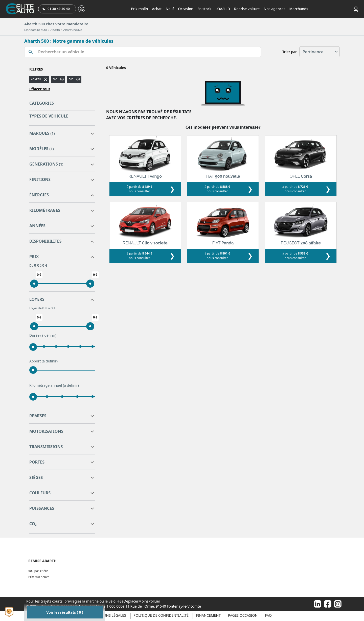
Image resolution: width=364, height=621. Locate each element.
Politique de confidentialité (161, 615)
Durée (43, 335)
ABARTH (36, 79)
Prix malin (139, 9)
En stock (204, 9)
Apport (43, 361)
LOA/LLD (223, 9)
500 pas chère (38, 571)
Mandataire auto (36, 30)
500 (55, 79)
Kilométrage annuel (54, 385)
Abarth (55, 30)
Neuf (170, 9)
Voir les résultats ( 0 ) (65, 612)
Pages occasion (243, 615)
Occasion (186, 9)
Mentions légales (109, 615)
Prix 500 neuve (39, 577)
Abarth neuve (73, 30)
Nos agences (274, 9)
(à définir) (48, 335)
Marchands (299, 9)
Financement (208, 615)
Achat (157, 9)
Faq (268, 615)
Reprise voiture (247, 9)
